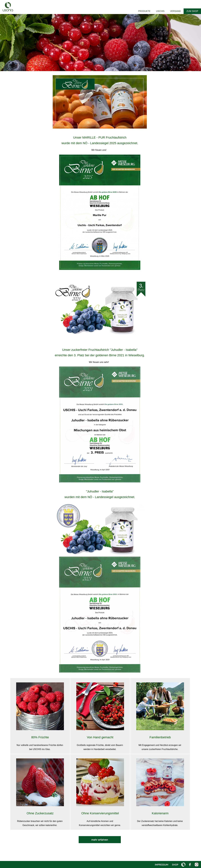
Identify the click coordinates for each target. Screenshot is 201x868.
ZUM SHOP (192, 11)
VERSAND (176, 11)
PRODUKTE (144, 11)
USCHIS (160, 11)
